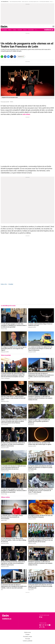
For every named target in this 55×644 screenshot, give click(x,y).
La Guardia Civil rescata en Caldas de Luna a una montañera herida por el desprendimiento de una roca (13, 467)
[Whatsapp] (2, 57)
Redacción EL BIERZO (33, 494)
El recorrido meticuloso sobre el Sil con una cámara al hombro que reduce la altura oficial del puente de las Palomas (14, 421)
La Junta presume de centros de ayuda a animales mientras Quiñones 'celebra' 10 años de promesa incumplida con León (13, 375)
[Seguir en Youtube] (50, 625)
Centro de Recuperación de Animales (15, 2)
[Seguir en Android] (40, 617)
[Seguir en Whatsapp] (42, 627)
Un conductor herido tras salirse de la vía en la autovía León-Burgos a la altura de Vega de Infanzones (40, 349)
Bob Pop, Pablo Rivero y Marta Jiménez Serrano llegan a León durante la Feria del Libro (13, 398)
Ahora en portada (6, 355)
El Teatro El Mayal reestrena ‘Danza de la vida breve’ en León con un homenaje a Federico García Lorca (13, 444)
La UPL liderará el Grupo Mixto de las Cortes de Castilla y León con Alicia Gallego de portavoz (14, 540)
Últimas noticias (5, 497)
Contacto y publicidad (27, 641)
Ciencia (25, 30)
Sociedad (20, 30)
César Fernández (5, 425)
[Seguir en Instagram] (47, 625)
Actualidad (4, 30)
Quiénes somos (28, 632)
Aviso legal (28, 639)
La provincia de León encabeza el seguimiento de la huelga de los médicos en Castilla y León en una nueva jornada (41, 375)
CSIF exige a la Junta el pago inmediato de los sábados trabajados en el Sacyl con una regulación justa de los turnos (41, 540)
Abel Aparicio (31, 425)
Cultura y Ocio (4, 284)
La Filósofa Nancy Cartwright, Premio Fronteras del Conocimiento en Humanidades (12, 517)
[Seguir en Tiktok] (40, 627)
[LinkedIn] (15, 57)
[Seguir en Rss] (44, 627)
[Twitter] (12, 57)
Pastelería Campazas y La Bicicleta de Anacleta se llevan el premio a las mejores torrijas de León (40, 398)
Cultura (15, 30)
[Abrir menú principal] (53, 27)
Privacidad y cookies (28, 637)
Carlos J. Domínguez (5, 378)
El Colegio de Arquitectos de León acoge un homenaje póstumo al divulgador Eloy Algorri (14, 349)
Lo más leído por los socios (8, 306)
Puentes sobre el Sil (25, 2)
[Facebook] (5, 57)
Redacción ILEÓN (32, 327)
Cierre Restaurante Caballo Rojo (44, 2)
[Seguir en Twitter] (42, 625)
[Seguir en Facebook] (44, 625)
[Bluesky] (8, 57)
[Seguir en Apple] (42, 617)
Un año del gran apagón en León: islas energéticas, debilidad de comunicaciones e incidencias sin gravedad (14, 325)
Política (10, 30)
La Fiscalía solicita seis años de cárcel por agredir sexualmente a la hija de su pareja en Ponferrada (40, 467)
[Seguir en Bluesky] (40, 625)
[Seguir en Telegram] (45, 625)
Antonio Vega (4, 329)
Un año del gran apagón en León (34, 2)
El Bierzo (37, 30)
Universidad (31, 30)
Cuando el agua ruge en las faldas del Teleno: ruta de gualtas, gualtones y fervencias (39, 421)
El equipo (28, 634)
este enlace (26, 114)
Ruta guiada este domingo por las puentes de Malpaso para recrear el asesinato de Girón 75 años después (41, 491)
